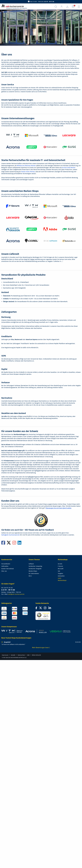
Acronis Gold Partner (69, 168)
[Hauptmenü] (79, 7)
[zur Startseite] (13, 6)
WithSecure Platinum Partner (26, 166)
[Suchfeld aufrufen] (56, 7)
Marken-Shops (33, 571)
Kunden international (8, 569)
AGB (28, 655)
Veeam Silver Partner (28, 172)
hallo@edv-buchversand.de (10, 535)
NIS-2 (30, 576)
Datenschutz (21, 655)
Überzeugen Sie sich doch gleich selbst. (59, 508)
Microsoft (61, 569)
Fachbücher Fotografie (35, 569)
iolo (59, 571)
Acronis (60, 564)
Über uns (4, 571)
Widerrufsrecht (36, 655)
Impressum (5, 655)
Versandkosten (6, 564)
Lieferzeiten (5, 566)
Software (31, 564)
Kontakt (13, 655)
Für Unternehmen (34, 574)
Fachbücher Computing (35, 566)
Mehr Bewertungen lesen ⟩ (41, 648)
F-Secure (60, 566)
